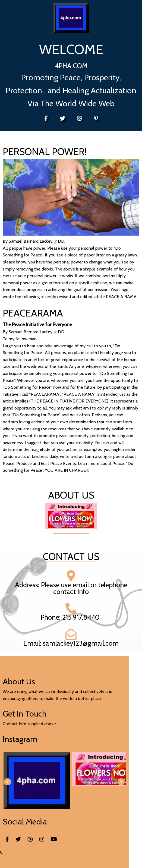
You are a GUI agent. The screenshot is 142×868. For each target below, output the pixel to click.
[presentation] (7, 781)
